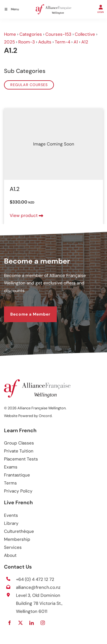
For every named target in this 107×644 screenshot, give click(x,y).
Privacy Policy (18, 491)
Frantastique (17, 475)
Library (11, 523)
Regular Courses (29, 85)
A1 (76, 42)
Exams (11, 467)
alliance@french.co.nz (38, 587)
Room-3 (27, 42)
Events (11, 515)
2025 (9, 42)
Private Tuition (19, 451)
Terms (10, 483)
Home (10, 34)
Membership (17, 539)
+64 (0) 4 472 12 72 (35, 579)
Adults (45, 42)
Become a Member (24, 310)
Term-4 (62, 42)
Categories (31, 34)
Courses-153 (58, 34)
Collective (85, 34)
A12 (85, 42)
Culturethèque (19, 531)
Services (13, 547)
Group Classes (19, 443)
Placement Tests (21, 459)
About (10, 555)
